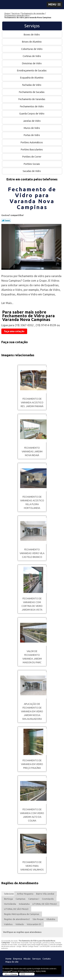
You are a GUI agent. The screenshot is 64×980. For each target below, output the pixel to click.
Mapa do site (12, 962)
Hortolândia (10, 904)
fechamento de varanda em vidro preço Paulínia (32, 764)
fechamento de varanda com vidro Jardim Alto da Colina (32, 815)
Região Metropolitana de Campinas (22, 914)
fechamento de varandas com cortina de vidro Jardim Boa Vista (32, 604)
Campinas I (34, 899)
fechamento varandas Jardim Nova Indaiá (32, 452)
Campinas (21, 899)
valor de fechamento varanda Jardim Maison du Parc (32, 657)
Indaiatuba (24, 904)
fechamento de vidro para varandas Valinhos (32, 866)
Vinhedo (20, 924)
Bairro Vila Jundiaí (45, 894)
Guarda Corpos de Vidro (32, 114)
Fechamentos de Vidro (32, 106)
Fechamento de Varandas (32, 99)
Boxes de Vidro (32, 35)
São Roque (38, 919)
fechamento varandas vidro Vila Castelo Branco (32, 553)
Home (8, 959)
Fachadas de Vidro (32, 85)
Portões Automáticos (32, 142)
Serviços (32, 26)
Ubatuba (51, 919)
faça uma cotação (14, 331)
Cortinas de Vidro (32, 56)
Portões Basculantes (32, 150)
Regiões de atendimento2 (17, 919)
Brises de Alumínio (32, 42)
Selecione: (9, 894)
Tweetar (6, 220)
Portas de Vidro (32, 135)
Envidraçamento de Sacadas (32, 71)
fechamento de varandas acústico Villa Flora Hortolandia (32, 502)
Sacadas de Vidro (32, 171)
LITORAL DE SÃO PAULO (45, 904)
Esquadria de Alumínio (32, 78)
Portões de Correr (32, 157)
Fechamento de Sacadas (32, 92)
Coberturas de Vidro (32, 49)
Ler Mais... (7, 303)
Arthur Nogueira (25, 894)
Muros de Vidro (32, 128)
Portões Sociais (32, 164)
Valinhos (8, 924)
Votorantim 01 (34, 924)
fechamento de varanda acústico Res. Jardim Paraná (32, 403)
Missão (27, 959)
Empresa (17, 959)
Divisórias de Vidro (32, 63)
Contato (47, 959)
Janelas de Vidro (32, 121)
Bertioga (8, 899)
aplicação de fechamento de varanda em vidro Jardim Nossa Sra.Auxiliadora (32, 711)
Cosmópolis (48, 899)
